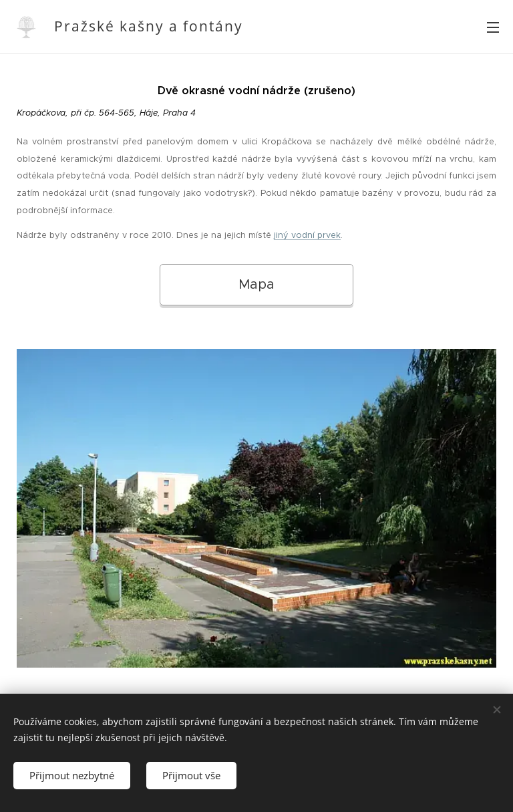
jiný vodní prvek (307, 235)
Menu (493, 27)
